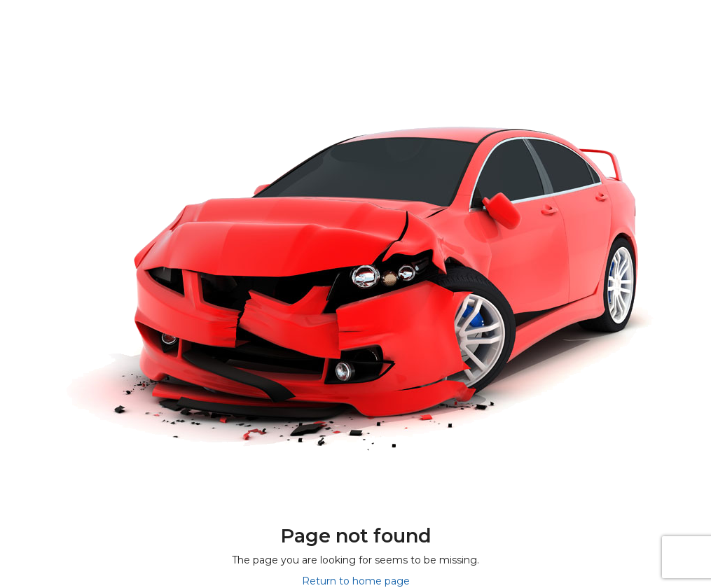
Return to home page (356, 581)
